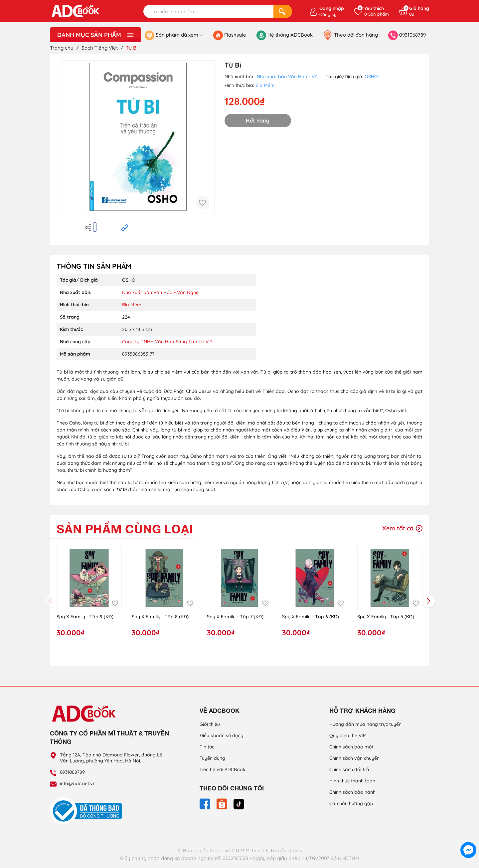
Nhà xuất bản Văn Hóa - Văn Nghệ (295, 77)
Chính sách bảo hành (352, 792)
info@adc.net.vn (78, 783)
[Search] (283, 11)
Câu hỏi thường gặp (351, 803)
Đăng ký (328, 14)
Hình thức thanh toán (352, 781)
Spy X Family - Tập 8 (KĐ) (160, 617)
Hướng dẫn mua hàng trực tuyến (365, 724)
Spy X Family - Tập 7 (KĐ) (235, 617)
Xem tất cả (402, 528)
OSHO (371, 77)
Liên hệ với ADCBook (223, 769)
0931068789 (72, 772)
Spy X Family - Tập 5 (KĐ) (386, 617)
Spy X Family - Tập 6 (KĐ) (311, 617)
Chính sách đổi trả (349, 769)
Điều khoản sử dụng (222, 735)
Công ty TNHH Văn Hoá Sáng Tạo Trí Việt (168, 342)
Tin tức (207, 747)
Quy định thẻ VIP (347, 735)
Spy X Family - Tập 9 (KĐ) (85, 617)
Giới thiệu (210, 724)
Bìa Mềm (265, 85)
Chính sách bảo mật (351, 747)
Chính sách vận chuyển (354, 758)
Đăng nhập (332, 8)
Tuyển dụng (212, 758)
